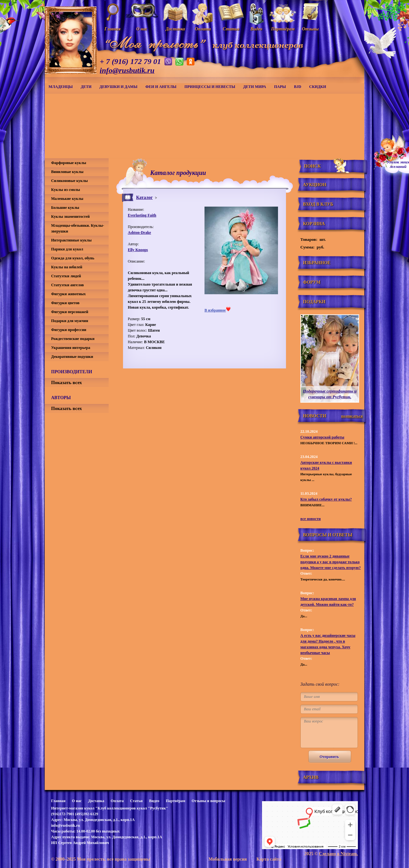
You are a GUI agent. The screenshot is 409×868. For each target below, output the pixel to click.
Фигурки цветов (65, 303)
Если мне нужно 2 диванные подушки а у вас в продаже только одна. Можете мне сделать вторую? (331, 562)
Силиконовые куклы (69, 181)
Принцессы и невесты (210, 87)
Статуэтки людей (66, 276)
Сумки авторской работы (322, 437)
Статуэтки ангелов (67, 285)
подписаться (352, 416)
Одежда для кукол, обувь (73, 258)
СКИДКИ (318, 87)
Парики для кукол (67, 249)
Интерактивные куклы (71, 240)
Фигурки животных (68, 294)
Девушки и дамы (118, 87)
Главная (58, 801)
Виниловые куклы (67, 172)
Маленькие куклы (67, 199)
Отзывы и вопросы (208, 801)
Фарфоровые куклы (69, 163)
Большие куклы (65, 208)
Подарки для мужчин (70, 321)
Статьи (136, 801)
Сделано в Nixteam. (338, 854)
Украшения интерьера (71, 348)
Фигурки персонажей (70, 312)
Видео (154, 801)
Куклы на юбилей (67, 267)
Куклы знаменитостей (70, 217)
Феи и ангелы (161, 87)
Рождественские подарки (73, 339)
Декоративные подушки (72, 357)
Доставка (96, 801)
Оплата (117, 801)
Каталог (144, 197)
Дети (86, 87)
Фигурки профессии (69, 330)
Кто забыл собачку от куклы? (326, 499)
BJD (298, 87)
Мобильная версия (228, 859)
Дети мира (255, 87)
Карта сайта (269, 859)
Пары (280, 87)
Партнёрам (176, 801)
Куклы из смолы (66, 190)
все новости (311, 519)
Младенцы (61, 87)
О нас (77, 801)
